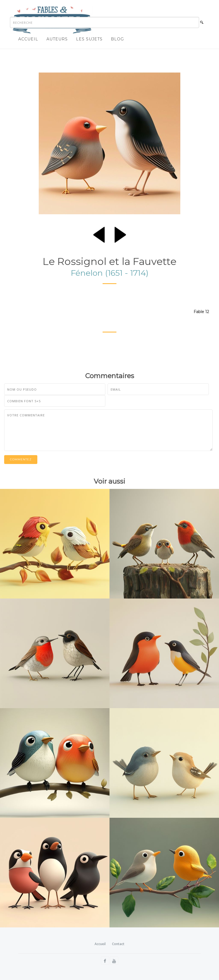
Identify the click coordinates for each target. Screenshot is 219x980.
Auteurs (57, 39)
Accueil (28, 39)
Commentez (21, 459)
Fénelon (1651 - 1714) (110, 273)
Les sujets (89, 39)
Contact (118, 944)
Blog (117, 39)
